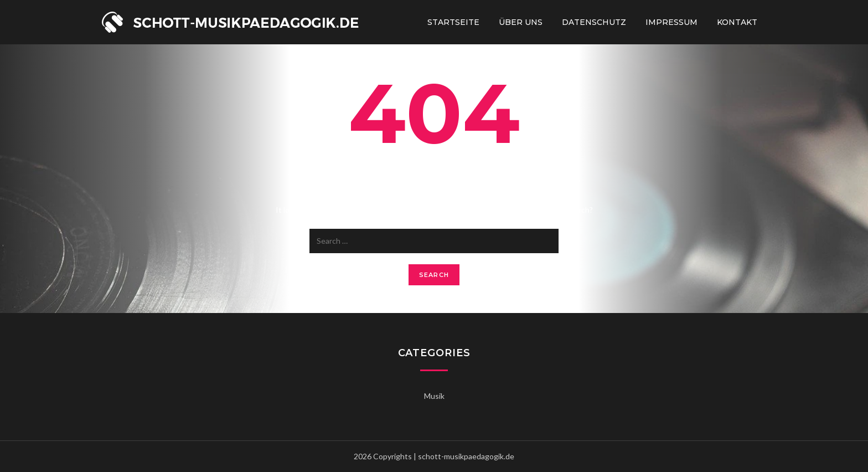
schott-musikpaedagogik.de (466, 456)
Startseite (453, 22)
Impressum (671, 22)
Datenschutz (594, 22)
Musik (434, 396)
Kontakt (737, 22)
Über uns (521, 22)
